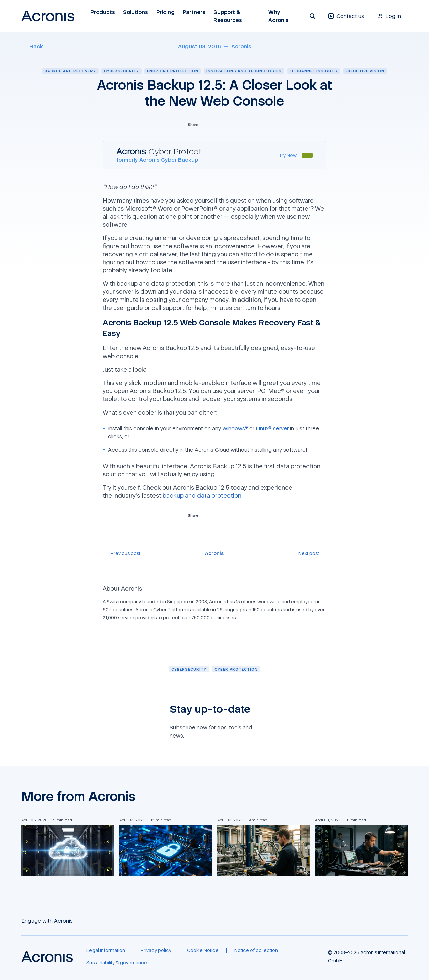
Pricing (165, 12)
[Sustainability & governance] (117, 963)
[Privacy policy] (156, 950)
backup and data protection (202, 495)
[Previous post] (121, 553)
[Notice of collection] (256, 950)
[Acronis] (241, 46)
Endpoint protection (173, 71)
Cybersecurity (121, 71)
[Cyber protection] (236, 669)
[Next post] (312, 553)
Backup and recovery (70, 71)
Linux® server (272, 428)
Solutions (136, 12)
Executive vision (365, 71)
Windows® (235, 428)
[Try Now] (288, 155)
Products (103, 12)
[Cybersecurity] (189, 669)
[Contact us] (346, 20)
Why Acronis (279, 16)
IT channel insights (314, 71)
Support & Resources (228, 16)
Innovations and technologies (244, 71)
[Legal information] (106, 950)
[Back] (32, 46)
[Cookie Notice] (203, 950)
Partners (194, 12)
